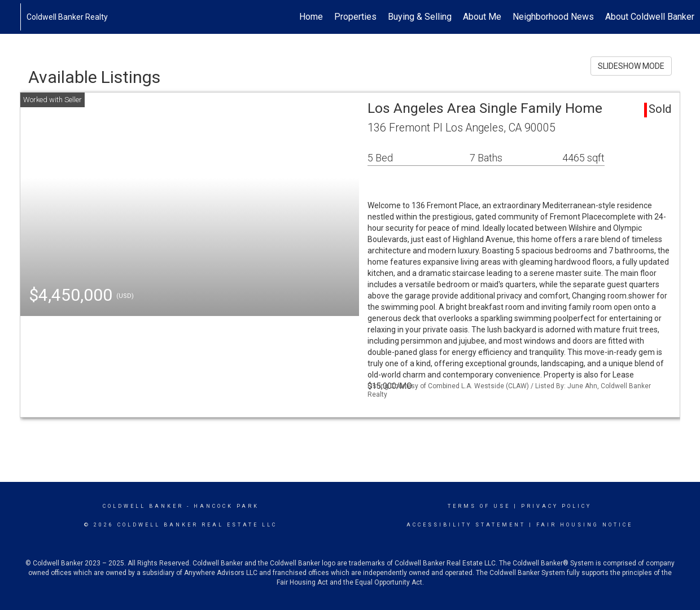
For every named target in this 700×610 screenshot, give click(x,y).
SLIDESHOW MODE (631, 66)
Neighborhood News (553, 17)
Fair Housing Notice (585, 525)
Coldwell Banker (143, 506)
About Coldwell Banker (650, 17)
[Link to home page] (14, 17)
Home (311, 17)
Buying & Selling (420, 17)
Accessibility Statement (466, 525)
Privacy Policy (556, 506)
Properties (355, 17)
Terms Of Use (479, 506)
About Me (482, 17)
